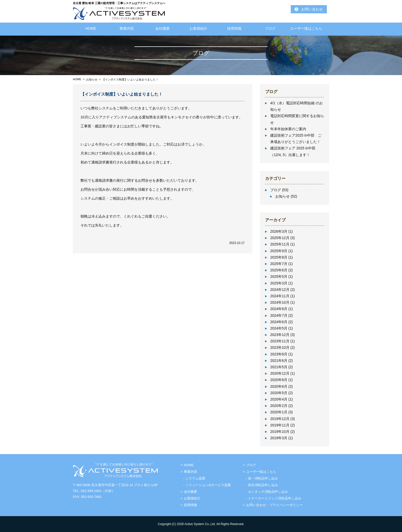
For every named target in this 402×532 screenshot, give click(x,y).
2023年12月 (280, 335)
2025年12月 (280, 238)
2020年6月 (279, 386)
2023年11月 (280, 341)
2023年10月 (280, 347)
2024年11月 (280, 296)
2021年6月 (279, 361)
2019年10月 (280, 432)
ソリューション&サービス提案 (208, 485)
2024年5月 (279, 328)
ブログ (270, 28)
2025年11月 (280, 244)
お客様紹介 (198, 28)
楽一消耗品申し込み (263, 478)
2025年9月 (279, 251)
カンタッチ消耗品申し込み (268, 492)
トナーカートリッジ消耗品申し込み (275, 498)
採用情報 (234, 28)
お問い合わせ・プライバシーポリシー (274, 505)
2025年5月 (279, 277)
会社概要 (163, 28)
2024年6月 (279, 322)
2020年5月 (279, 393)
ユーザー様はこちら (306, 28)
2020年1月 (279, 412)
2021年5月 (279, 367)
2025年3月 (279, 283)
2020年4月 (279, 399)
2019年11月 (280, 425)
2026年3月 (279, 231)
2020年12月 (280, 373)
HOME (91, 28)
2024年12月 (280, 290)
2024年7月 (279, 315)
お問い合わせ (312, 9)
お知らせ (92, 79)
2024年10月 (280, 302)
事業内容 (127, 28)
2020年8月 (279, 380)
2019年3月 (279, 438)
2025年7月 (279, 264)
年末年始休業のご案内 (288, 129)
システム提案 (195, 478)
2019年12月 (280, 419)
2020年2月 (279, 406)
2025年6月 (279, 270)
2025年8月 (279, 257)
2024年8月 (279, 309)
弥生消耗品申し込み (263, 485)
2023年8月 (279, 354)
